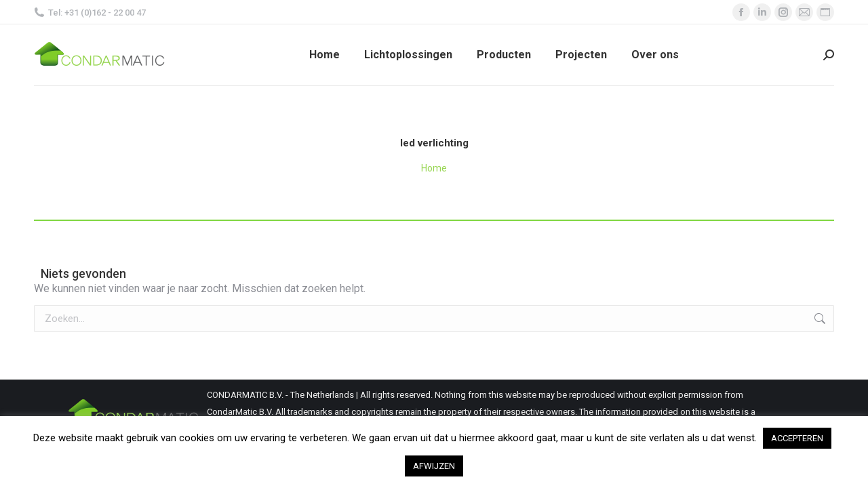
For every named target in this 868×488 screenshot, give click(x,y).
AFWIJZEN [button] (434, 466)
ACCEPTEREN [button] (797, 438)
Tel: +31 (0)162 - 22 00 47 (90, 13)
